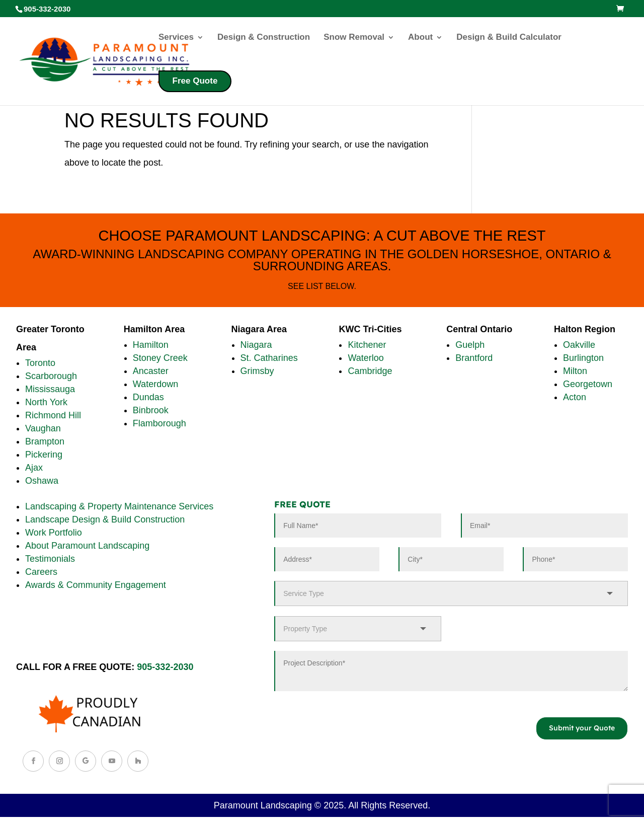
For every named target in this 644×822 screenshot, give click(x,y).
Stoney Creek (160, 358)
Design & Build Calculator (509, 38)
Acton (575, 397)
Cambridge (370, 371)
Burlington (583, 358)
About (420, 38)
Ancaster (151, 371)
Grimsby (257, 371)
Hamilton (151, 345)
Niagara (256, 345)
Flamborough (159, 423)
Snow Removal (354, 38)
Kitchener (367, 345)
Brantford (474, 358)
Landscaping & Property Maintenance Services (119, 506)
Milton (575, 371)
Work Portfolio (54, 533)
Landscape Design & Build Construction (105, 519)
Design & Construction (264, 38)
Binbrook (151, 410)
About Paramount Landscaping (87, 546)
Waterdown (155, 384)
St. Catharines (269, 358)
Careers (41, 572)
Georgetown (588, 384)
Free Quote (195, 81)
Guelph (470, 345)
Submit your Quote (582, 728)
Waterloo (366, 358)
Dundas (148, 397)
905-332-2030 (165, 667)
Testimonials (50, 559)
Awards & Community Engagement (96, 585)
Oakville (579, 345)
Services (176, 38)
